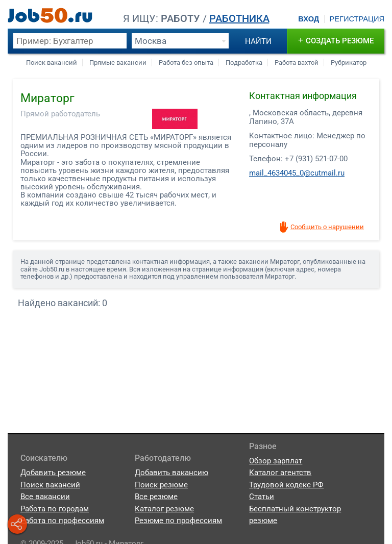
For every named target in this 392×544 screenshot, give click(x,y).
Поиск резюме (161, 485)
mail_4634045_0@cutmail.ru (297, 173)
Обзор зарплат (276, 461)
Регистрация (357, 19)
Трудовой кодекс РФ (286, 485)
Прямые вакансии (118, 63)
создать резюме (336, 40)
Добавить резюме (53, 473)
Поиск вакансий (52, 63)
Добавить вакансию (171, 473)
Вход (309, 19)
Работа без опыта (186, 63)
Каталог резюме (164, 509)
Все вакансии (45, 497)
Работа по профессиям (62, 521)
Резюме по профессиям (178, 521)
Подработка (244, 63)
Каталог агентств (280, 473)
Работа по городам (55, 509)
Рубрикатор (349, 63)
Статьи (262, 497)
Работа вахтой (297, 63)
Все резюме (156, 497)
